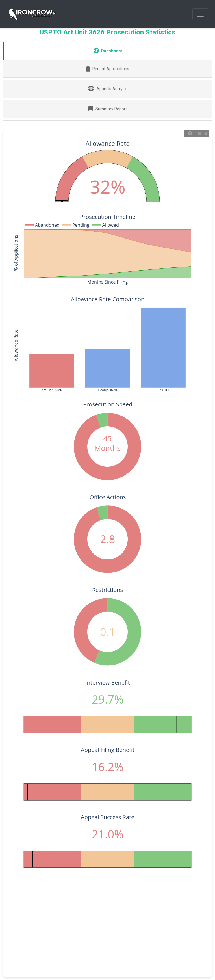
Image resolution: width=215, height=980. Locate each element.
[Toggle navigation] (200, 14)
